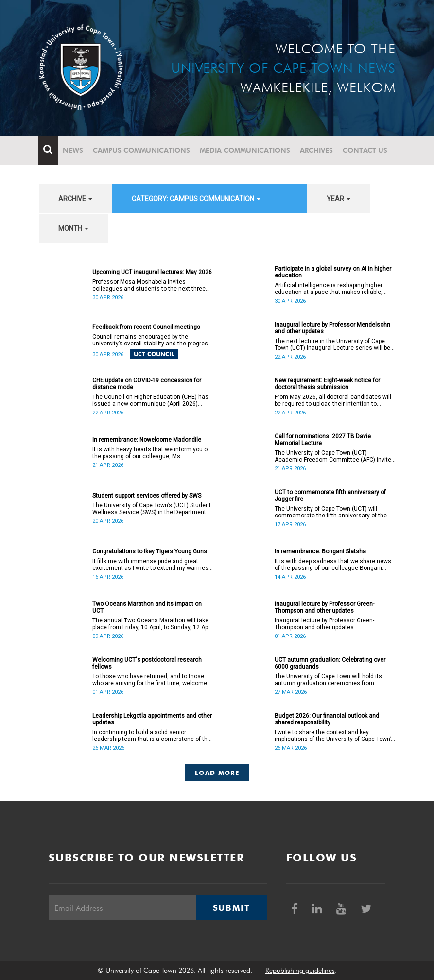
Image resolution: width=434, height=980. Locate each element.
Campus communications (142, 150)
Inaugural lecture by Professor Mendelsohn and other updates (332, 328)
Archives (317, 150)
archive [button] (75, 199)
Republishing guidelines (300, 970)
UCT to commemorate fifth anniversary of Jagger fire (330, 496)
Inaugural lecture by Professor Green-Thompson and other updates (324, 607)
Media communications (245, 150)
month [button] (73, 228)
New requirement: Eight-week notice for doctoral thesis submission (327, 384)
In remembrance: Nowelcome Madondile (147, 440)
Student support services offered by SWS (147, 496)
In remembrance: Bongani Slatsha (320, 551)
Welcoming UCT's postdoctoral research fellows (147, 663)
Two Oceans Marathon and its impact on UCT (147, 607)
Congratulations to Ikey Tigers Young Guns (150, 551)
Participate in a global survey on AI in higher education (333, 272)
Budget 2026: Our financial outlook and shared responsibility (327, 719)
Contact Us (365, 150)
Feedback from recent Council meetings (146, 327)
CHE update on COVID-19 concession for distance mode (147, 384)
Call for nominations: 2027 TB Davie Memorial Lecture (323, 440)
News (73, 150)
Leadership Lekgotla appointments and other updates (152, 719)
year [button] (339, 199)
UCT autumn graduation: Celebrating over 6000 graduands (330, 663)
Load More (217, 773)
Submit (231, 908)
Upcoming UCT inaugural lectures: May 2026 (152, 272)
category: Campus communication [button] (196, 199)
